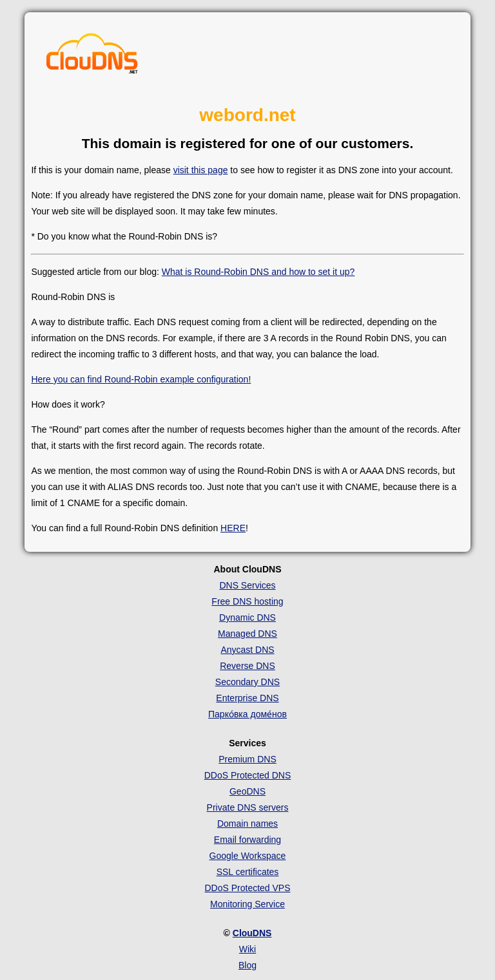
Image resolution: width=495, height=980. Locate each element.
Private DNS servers (248, 807)
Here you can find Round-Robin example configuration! (141, 379)
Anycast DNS (247, 650)
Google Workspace (248, 856)
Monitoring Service (247, 904)
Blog (247, 965)
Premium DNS (247, 759)
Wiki (247, 949)
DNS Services (247, 585)
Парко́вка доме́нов (247, 714)
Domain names (247, 824)
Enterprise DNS (247, 698)
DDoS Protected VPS (247, 888)
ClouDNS (252, 933)
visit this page (201, 170)
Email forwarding (247, 840)
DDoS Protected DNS (248, 775)
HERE (233, 528)
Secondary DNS (247, 682)
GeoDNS (247, 791)
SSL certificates (248, 872)
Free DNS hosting (247, 601)
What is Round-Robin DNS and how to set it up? (258, 272)
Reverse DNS (247, 666)
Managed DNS (247, 634)
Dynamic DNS (247, 617)
